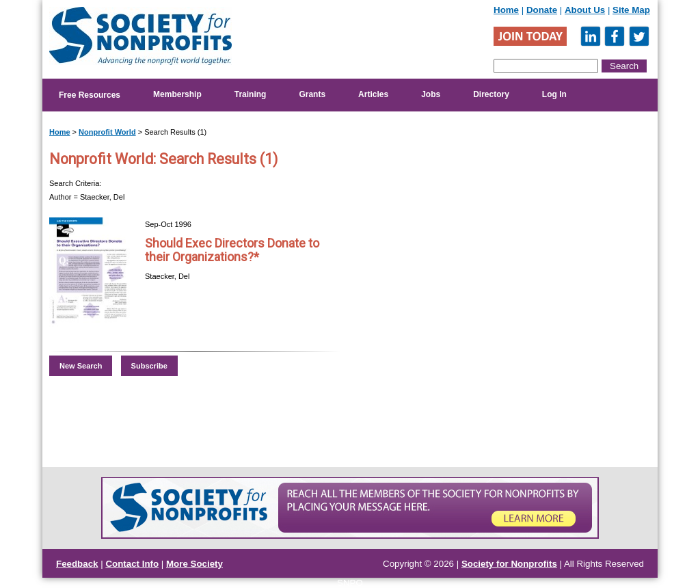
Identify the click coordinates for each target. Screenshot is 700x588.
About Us (585, 10)
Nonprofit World (107, 132)
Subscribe (149, 366)
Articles (373, 94)
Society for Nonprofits (509, 564)
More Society (194, 564)
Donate (542, 10)
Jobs (431, 94)
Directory (491, 94)
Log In (554, 94)
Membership (177, 94)
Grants (312, 94)
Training (251, 94)
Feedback (77, 564)
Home (506, 10)
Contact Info (132, 564)
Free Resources (90, 95)
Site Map (631, 10)
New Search (81, 366)
